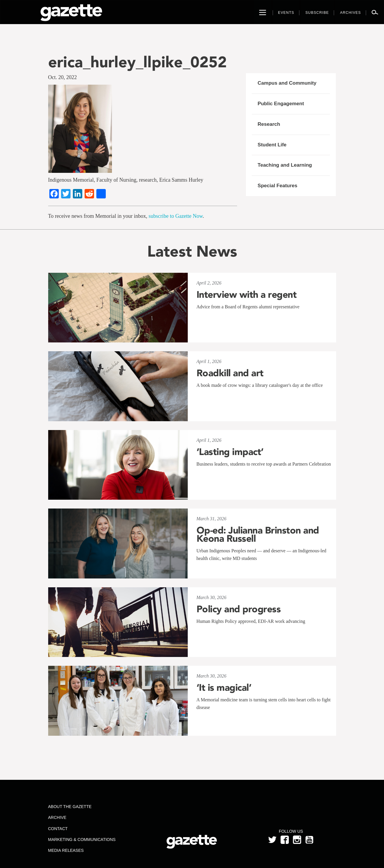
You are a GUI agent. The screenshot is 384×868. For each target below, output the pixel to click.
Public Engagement (281, 104)
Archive (57, 817)
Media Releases (66, 850)
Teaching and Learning (285, 165)
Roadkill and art (230, 373)
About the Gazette (70, 807)
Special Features (277, 186)
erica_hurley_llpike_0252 (137, 62)
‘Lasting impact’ (230, 452)
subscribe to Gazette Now (176, 216)
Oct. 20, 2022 (63, 77)
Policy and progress (239, 609)
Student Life (272, 145)
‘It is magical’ (224, 688)
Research (269, 124)
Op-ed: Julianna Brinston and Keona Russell (258, 534)
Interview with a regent (247, 295)
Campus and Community (287, 83)
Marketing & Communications (82, 839)
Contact (58, 829)
